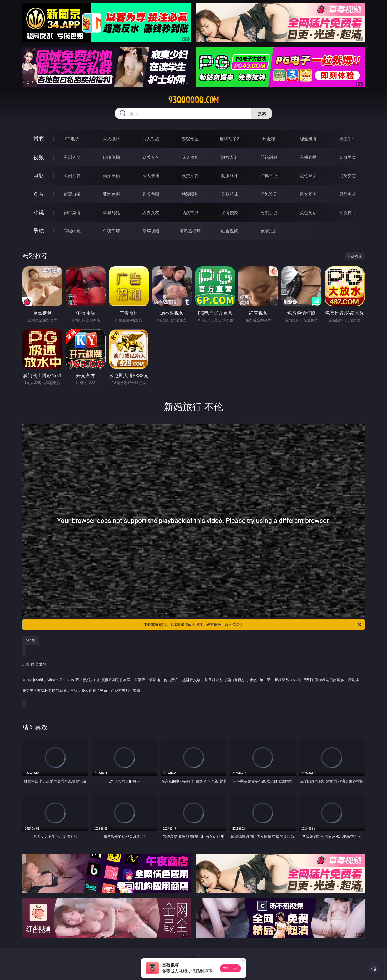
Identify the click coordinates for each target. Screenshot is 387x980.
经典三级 (269, 176)
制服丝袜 (230, 176)
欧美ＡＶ (151, 157)
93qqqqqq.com (193, 100)
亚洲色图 (111, 194)
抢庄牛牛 (348, 139)
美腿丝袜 (230, 194)
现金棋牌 (308, 139)
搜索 (262, 113)
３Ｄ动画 (190, 157)
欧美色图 (151, 194)
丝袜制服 (269, 157)
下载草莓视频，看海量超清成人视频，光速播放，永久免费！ (253, 625)
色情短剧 (269, 231)
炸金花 (269, 139)
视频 (39, 157)
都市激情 (72, 212)
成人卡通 (151, 176)
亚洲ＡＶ (72, 157)
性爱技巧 (348, 212)
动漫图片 (190, 194)
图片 (39, 194)
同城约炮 (72, 231)
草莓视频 (151, 231)
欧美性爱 (190, 176)
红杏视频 (230, 231)
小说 (39, 212)
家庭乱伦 (111, 212)
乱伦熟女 (308, 176)
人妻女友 (151, 212)
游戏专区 (190, 139)
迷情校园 (230, 212)
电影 (39, 175)
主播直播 (308, 157)
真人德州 (111, 139)
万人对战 (151, 139)
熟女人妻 (230, 157)
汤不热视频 (190, 231)
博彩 (39, 139)
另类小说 (269, 212)
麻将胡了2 (229, 139)
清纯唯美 (269, 194)
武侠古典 (190, 212)
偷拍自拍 (111, 176)
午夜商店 (111, 231)
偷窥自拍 (72, 194)
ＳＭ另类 (348, 157)
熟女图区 (308, 194)
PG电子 (72, 139)
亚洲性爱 (72, 176)
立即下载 (230, 968)
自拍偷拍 (111, 157)
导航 (39, 231)
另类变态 (348, 176)
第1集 (31, 640)
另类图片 (348, 194)
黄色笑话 (308, 212)
